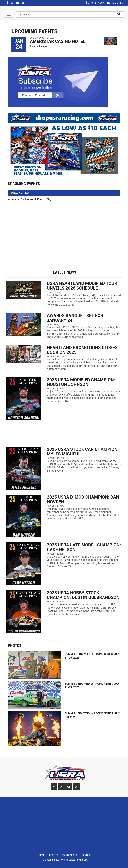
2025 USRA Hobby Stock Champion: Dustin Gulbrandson (83, 595)
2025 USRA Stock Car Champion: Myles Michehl (83, 452)
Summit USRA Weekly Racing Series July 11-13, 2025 (92, 686)
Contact (86, 855)
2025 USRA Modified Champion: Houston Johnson (81, 382)
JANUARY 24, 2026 (20, 193)
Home (42, 855)
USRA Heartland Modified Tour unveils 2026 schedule (82, 286)
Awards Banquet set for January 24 (75, 318)
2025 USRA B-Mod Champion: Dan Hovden (83, 499)
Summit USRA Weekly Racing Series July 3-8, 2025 (92, 715)
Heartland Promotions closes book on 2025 (82, 350)
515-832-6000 (95, 3)
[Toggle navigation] (9, 14)
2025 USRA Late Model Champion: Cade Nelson (84, 547)
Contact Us (115, 3)
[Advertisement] (65, 230)
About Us (54, 855)
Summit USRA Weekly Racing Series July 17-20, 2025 (92, 656)
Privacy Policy (70, 855)
